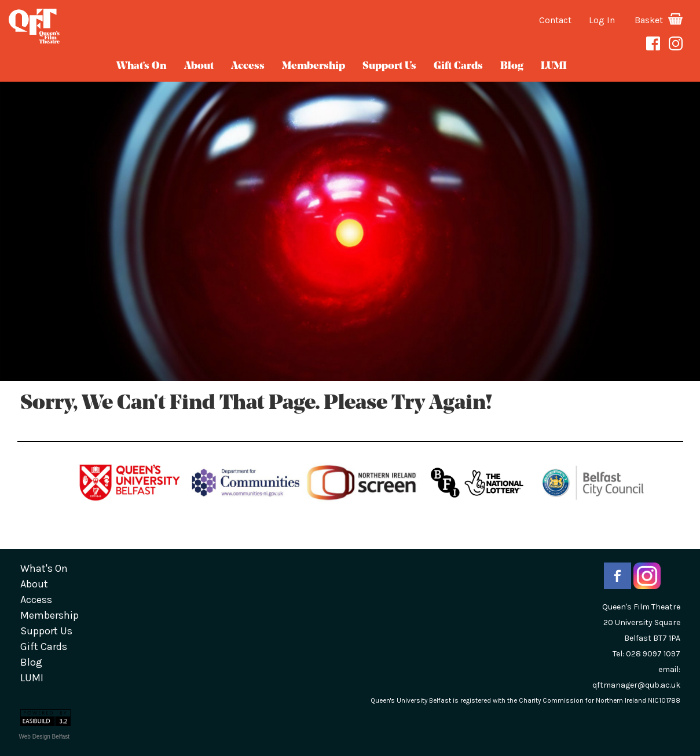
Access (248, 66)
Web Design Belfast (45, 737)
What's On (142, 66)
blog (512, 66)
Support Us (389, 66)
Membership (314, 66)
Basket (659, 20)
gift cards (458, 66)
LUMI (554, 66)
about (199, 66)
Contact (555, 20)
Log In (602, 20)
